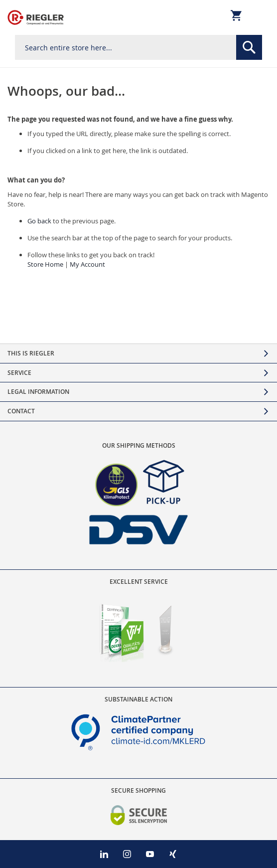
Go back (39, 221)
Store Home (45, 264)
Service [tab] (19, 373)
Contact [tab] (21, 411)
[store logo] (36, 17)
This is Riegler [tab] (31, 353)
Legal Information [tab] (38, 392)
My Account (87, 264)
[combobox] (138, 47)
